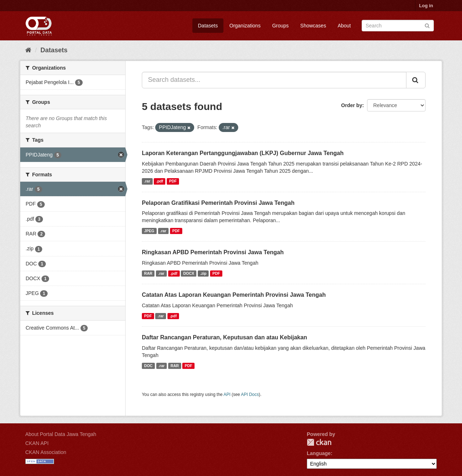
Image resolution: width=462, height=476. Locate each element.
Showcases (313, 26)
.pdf (160, 181)
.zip (204, 273)
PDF (173, 181)
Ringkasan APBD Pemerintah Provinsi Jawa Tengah (213, 252)
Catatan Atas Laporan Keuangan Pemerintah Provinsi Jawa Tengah (234, 295)
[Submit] (427, 25)
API (227, 395)
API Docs (250, 395)
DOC (148, 366)
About (344, 26)
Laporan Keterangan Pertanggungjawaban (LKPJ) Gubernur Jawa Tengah (243, 153)
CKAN (319, 442)
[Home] (28, 50)
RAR (148, 273)
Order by (352, 105)
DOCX (189, 273)
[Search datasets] (398, 26)
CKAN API (37, 443)
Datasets (208, 26)
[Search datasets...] (274, 80)
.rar (147, 181)
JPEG (149, 231)
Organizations (245, 26)
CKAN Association (46, 452)
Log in (426, 6)
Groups (280, 26)
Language (319, 453)
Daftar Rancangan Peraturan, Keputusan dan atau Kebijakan (225, 337)
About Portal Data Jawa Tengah (61, 434)
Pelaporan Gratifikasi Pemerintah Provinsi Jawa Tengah (218, 203)
